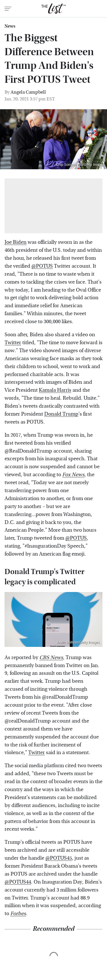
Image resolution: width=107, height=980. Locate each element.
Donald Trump (61, 414)
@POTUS (42, 266)
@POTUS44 (18, 882)
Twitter (13, 343)
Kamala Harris (55, 390)
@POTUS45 (59, 858)
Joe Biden (16, 242)
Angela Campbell (28, 92)
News (10, 26)
